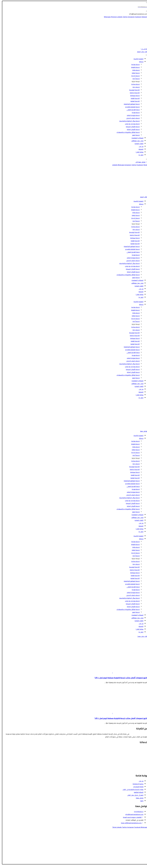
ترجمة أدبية (135, 79)
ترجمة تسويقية (134, 96)
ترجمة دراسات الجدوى (132, 118)
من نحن (140, 146)
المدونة (140, 149)
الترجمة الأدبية (142, 759)
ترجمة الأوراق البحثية (132, 129)
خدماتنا (140, 62)
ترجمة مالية (135, 70)
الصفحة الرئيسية (137, 59)
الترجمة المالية (141, 756)
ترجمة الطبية (135, 73)
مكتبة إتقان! (138, 152)
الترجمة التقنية (134, 98)
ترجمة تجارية (134, 81)
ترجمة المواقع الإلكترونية (131, 104)
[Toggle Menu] (145, 55)
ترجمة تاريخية (134, 76)
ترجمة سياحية (134, 84)
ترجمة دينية (135, 87)
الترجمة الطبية (142, 753)
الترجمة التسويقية (140, 765)
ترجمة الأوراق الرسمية (132, 127)
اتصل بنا (140, 155)
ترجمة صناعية (134, 64)
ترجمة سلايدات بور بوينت (131, 124)
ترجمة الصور (135, 135)
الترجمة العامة (134, 101)
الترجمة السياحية (141, 750)
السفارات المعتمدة (136, 138)
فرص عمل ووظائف (136, 141)
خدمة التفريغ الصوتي (132, 110)
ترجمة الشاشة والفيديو (131, 107)
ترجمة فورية (135, 112)
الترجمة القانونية (141, 748)
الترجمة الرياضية (134, 93)
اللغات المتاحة (138, 144)
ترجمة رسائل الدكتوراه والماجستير (128, 121)
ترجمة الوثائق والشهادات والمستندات (127, 132)
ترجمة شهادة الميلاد (132, 115)
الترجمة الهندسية (133, 90)
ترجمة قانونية (134, 67)
